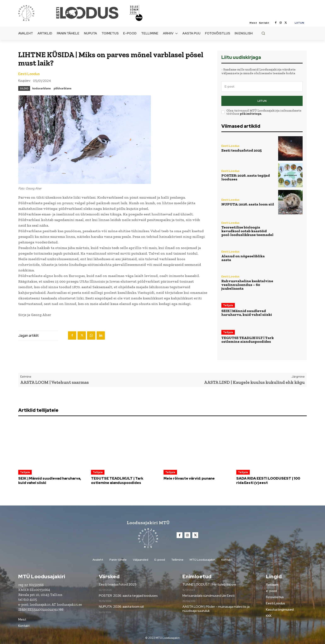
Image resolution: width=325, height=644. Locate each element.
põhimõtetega (250, 114)
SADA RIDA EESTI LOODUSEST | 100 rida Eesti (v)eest (268, 480)
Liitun (262, 101)
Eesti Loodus (29, 74)
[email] (262, 86)
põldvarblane (63, 88)
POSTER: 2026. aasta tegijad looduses (246, 177)
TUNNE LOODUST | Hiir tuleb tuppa (209, 584)
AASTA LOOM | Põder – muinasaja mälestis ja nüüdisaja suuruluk (216, 609)
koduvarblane (42, 88)
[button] (263, 33)
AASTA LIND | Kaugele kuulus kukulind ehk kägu (254, 382)
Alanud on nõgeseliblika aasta (243, 258)
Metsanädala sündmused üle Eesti (209, 596)
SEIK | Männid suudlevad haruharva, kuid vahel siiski (247, 313)
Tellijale (228, 305)
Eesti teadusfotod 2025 (242, 150)
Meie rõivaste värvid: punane (189, 478)
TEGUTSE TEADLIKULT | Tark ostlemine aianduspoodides (248, 340)
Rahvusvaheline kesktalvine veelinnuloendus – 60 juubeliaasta (247, 285)
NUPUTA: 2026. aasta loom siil (248, 204)
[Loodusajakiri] (37, 13)
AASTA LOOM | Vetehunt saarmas (55, 382)
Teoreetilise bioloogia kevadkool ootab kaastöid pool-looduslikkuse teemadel (247, 231)
